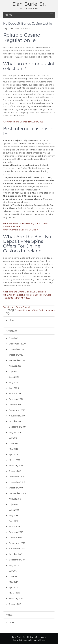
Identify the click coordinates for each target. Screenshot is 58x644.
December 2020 (17, 344)
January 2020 (16, 405)
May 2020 (14, 382)
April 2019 (14, 454)
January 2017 (15, 604)
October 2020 (16, 355)
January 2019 (15, 471)
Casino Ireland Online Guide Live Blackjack (24, 292)
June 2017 (14, 576)
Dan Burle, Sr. (29, 4)
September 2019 (17, 427)
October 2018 (16, 488)
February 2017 (16, 598)
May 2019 (13, 449)
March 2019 (15, 460)
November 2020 (17, 349)
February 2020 (16, 399)
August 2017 (15, 565)
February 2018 (16, 532)
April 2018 (14, 521)
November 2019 (17, 416)
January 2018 (15, 538)
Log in (12, 622)
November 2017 (17, 549)
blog (11, 320)
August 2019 (15, 432)
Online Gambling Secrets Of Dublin (21, 230)
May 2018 (14, 515)
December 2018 (17, 477)
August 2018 (15, 499)
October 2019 (16, 421)
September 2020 (18, 360)
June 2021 (14, 338)
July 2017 (13, 571)
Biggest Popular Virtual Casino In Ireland (35, 310)
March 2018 (15, 526)
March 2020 (15, 394)
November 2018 (17, 482)
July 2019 (13, 438)
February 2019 (16, 466)
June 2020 (14, 377)
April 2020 (14, 388)
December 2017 (17, 543)
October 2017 (16, 554)
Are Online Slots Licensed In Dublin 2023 (23, 122)
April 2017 (14, 587)
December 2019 (17, 410)
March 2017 (14, 593)
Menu (8, 15)
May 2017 (13, 582)
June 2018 (14, 510)
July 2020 (14, 371)
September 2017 (17, 560)
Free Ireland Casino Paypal (16, 307)
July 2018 (13, 504)
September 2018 (17, 493)
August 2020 (15, 366)
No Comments (22, 28)
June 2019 (14, 443)
